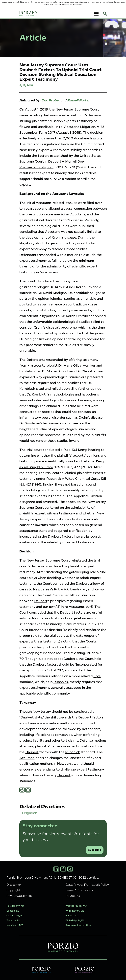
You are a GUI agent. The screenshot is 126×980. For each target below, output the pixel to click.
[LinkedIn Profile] (56, 869)
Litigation (30, 813)
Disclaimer (14, 885)
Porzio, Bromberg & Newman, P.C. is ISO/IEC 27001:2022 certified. (53, 877)
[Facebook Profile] (63, 869)
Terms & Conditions (79, 890)
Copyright (13, 890)
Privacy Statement (19, 896)
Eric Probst (51, 100)
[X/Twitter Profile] (70, 869)
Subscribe (95, 850)
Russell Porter (79, 100)
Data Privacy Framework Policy (87, 885)
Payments (73, 896)
